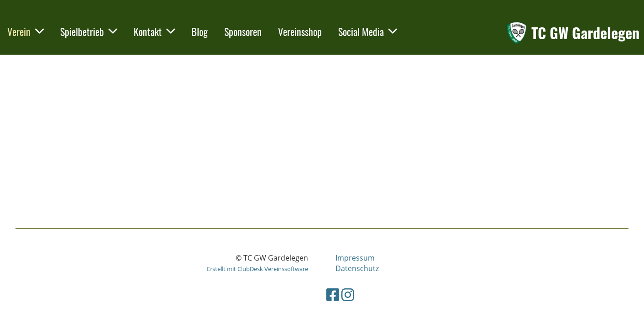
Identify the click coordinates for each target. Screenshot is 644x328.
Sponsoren (243, 31)
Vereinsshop (300, 31)
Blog (200, 31)
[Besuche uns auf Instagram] (348, 295)
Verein (26, 31)
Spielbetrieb (89, 31)
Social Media (368, 31)
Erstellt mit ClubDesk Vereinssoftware (258, 269)
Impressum (355, 258)
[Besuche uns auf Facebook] (333, 295)
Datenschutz (357, 268)
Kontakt (154, 31)
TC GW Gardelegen (585, 33)
